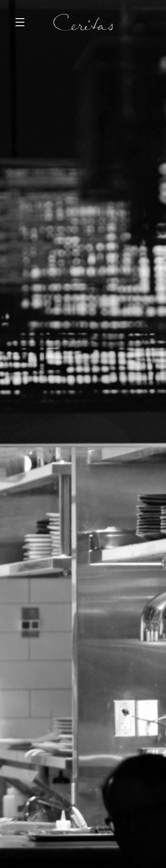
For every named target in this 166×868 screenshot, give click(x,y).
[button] (22, 22)
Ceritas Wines (83, 22)
